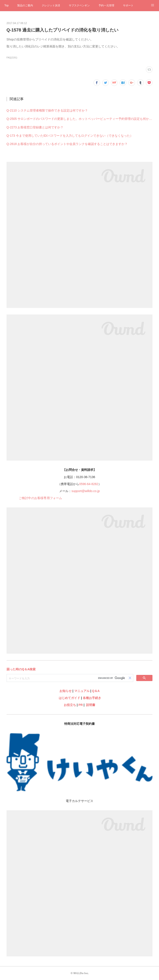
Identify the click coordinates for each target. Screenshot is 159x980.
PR (80, 705)
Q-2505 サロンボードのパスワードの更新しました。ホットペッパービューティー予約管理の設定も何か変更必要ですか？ (79, 119)
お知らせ (66, 691)
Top (6, 5)
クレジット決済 (51, 5)
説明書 (91, 705)
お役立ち (70, 705)
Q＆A (96, 691)
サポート (128, 5)
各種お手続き (92, 698)
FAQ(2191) (12, 58)
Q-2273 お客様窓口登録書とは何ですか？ (35, 127)
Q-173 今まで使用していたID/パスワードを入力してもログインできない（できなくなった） (70, 136)
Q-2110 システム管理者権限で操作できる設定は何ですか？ (47, 110)
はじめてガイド (69, 698)
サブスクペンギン (79, 5)
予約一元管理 (106, 5)
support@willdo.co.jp (86, 491)
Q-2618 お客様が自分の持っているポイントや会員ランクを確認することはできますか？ (67, 144)
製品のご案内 (25, 5)
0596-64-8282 (89, 484)
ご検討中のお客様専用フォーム (41, 498)
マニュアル (82, 691)
